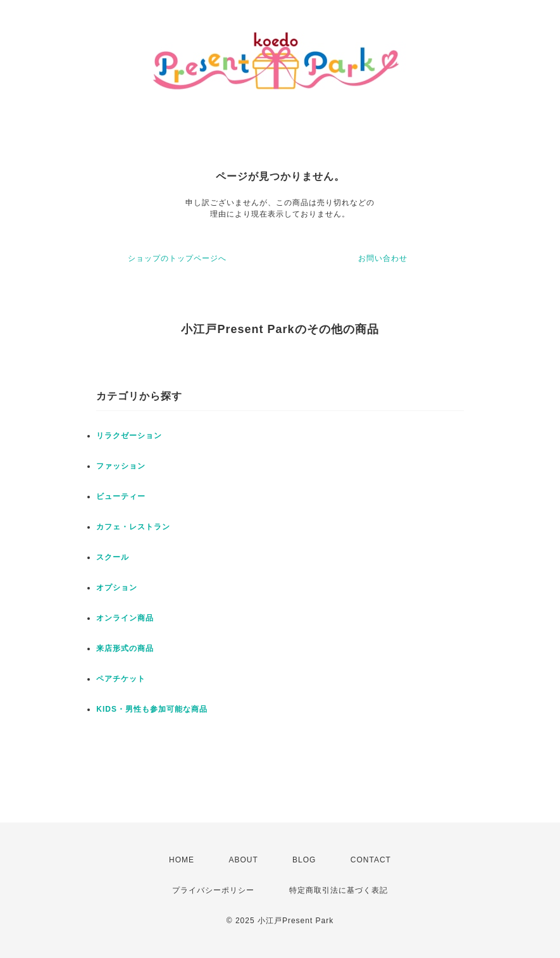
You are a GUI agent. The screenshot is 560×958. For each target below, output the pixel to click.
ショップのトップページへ (177, 258)
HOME (182, 860)
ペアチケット (121, 679)
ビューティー (121, 496)
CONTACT (371, 860)
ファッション (121, 466)
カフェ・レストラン (133, 527)
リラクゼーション (129, 436)
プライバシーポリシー (213, 890)
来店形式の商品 (125, 648)
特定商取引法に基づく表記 (339, 890)
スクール (113, 557)
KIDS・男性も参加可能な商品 (152, 709)
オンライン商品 (125, 618)
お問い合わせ (383, 258)
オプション (117, 588)
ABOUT (243, 860)
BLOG (304, 860)
